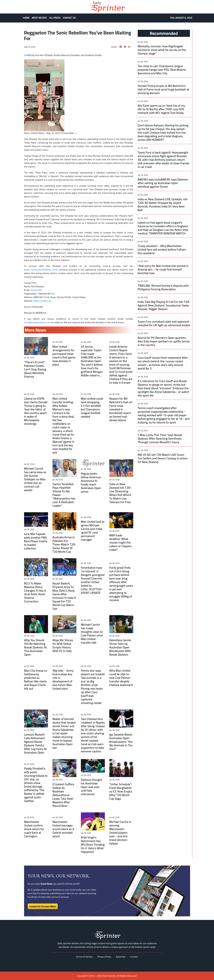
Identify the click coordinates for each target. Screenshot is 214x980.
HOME (26, 18)
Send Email (36, 290)
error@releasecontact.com (38, 322)
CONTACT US (69, 18)
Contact (134, 957)
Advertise (121, 957)
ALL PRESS (55, 18)
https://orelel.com (42, 301)
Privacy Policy (104, 957)
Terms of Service (84, 957)
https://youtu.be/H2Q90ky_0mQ (41, 270)
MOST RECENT (39, 18)
